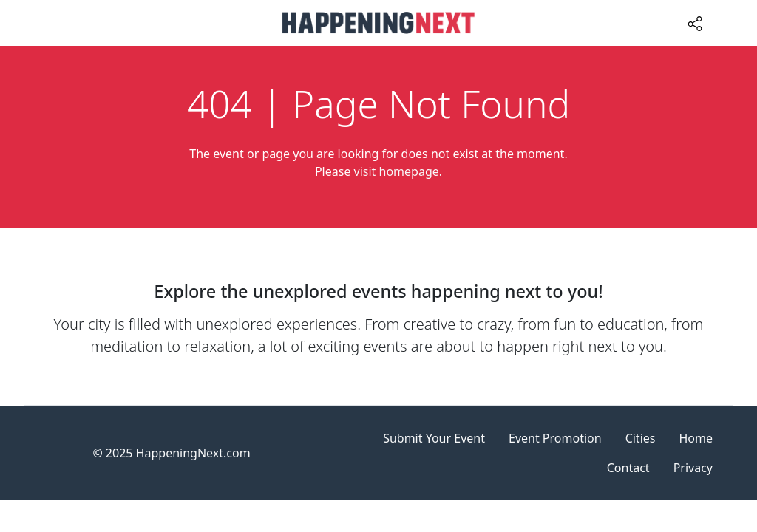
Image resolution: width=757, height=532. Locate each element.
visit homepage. (398, 171)
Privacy (693, 468)
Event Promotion (555, 438)
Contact (628, 468)
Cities (641, 438)
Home (696, 438)
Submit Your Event (434, 438)
